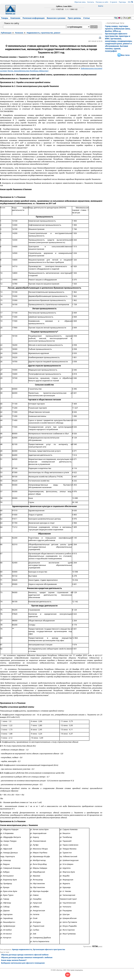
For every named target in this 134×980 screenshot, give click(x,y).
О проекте (114, 2)
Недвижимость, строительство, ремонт (44, 33)
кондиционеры (125, 41)
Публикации (6, 33)
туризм (117, 49)
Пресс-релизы (74, 18)
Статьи (87, 18)
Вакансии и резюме (56, 18)
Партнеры (122, 2)
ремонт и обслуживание (118, 45)
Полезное (19, 33)
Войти (101, 6)
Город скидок (111, 26)
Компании (15, 18)
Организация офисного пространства (116, 35)
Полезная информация (34, 18)
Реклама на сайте (102, 2)
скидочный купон (113, 44)
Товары (5, 18)
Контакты (91, 2)
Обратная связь (80, 2)
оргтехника (116, 39)
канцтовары (111, 41)
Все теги (125, 55)
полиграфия (111, 51)
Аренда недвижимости (22, 949)
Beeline (108, 31)
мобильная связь (122, 29)
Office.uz (117, 31)
